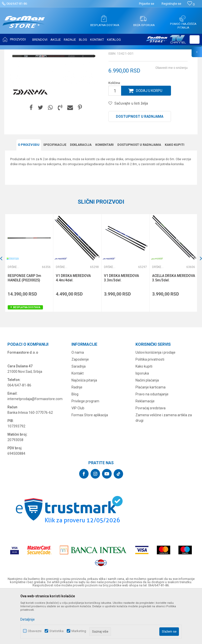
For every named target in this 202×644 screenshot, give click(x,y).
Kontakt (78, 423)
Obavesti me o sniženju (171, 117)
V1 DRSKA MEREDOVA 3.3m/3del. (121, 327)
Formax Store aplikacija (90, 464)
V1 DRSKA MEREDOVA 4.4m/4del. (73, 327)
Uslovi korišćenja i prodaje (155, 402)
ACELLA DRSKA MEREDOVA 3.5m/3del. (174, 327)
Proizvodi (33, 53)
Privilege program (85, 451)
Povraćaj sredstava (151, 457)
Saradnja (79, 416)
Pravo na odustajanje (152, 444)
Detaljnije (28, 619)
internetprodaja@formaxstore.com (35, 448)
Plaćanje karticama (151, 437)
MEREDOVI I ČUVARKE (58, 53)
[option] (29, 312)
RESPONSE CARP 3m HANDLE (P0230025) (24, 327)
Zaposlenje (80, 409)
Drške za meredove (91, 53)
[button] (195, 39)
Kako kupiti (175, 194)
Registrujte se (171, 4)
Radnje (77, 437)
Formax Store (14, 53)
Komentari (104, 194)
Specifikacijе (55, 194)
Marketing (79, 631)
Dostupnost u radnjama (140, 166)
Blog (75, 444)
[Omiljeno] (191, 4)
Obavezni (35, 631)
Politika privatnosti (150, 409)
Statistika (56, 631)
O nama (78, 402)
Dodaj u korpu (149, 140)
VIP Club (78, 457)
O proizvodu (29, 194)
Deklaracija (81, 194)
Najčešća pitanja (84, 430)
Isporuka (142, 423)
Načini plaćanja (147, 430)
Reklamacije (145, 451)
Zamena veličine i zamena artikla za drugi (164, 467)
